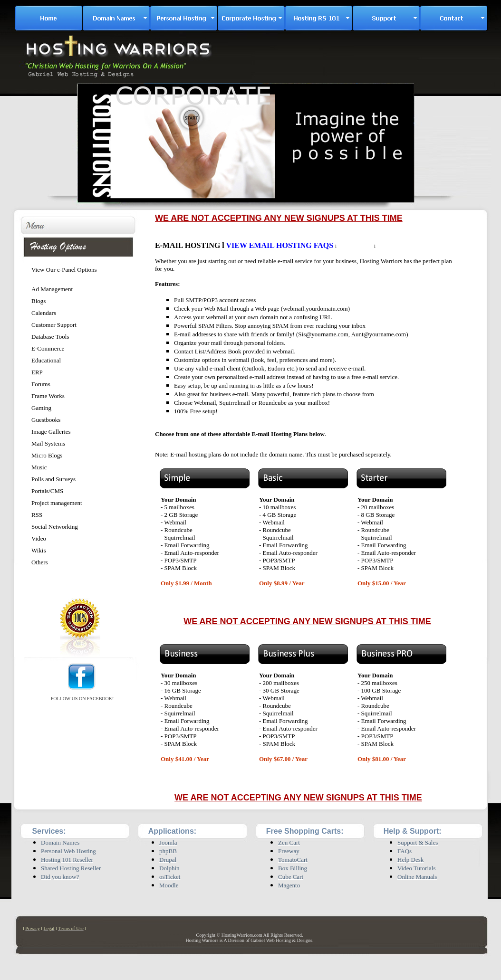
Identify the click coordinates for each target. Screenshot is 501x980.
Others (40, 562)
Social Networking (55, 527)
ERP (37, 372)
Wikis (39, 550)
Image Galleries (51, 432)
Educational (46, 360)
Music (39, 467)
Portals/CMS (47, 491)
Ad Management (52, 289)
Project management (57, 503)
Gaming (41, 408)
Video (39, 538)
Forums (41, 384)
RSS (37, 515)
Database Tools (50, 337)
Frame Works (48, 396)
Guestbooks (46, 420)
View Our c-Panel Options (64, 270)
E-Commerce (48, 348)
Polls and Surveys (53, 479)
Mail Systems (48, 443)
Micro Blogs (47, 455)
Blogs (39, 301)
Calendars (44, 313)
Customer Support (54, 325)
